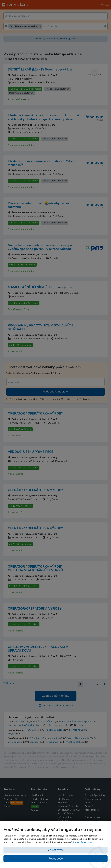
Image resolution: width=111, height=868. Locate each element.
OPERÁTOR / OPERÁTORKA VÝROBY (35, 413)
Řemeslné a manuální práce (77, 722)
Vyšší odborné (15, 742)
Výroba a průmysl (45, 722)
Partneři (89, 806)
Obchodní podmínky (95, 795)
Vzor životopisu (66, 795)
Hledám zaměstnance (15, 795)
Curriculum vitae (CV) (69, 810)
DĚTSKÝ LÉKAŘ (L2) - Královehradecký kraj (40, 69)
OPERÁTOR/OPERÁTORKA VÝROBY (35, 609)
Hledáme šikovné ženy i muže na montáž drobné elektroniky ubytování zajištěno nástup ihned (43, 117)
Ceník (13, 803)
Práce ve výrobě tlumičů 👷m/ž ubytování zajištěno (38, 205)
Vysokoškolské (74, 742)
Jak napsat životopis (68, 806)
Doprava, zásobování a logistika (24, 725)
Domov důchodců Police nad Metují (30, 339)
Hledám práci (38, 795)
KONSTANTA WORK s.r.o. (26, 423)
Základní (35, 742)
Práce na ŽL (77, 730)
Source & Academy (22, 79)
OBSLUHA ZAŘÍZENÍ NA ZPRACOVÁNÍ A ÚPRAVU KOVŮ (38, 649)
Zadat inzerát (10, 799)
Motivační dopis (66, 813)
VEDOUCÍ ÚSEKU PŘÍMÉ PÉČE (30, 452)
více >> (81, 725)
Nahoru (9, 683)
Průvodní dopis (65, 817)
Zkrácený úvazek (55, 730)
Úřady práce (64, 821)
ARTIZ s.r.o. (70, 656)
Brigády (12, 733)
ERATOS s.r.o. (71, 293)
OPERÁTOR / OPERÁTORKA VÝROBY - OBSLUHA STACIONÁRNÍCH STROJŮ (37, 568)
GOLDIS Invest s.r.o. (22, 580)
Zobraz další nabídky (56, 696)
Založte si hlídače (40, 799)
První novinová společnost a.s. (27, 258)
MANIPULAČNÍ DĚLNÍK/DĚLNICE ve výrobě (40, 287)
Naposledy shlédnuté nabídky (55, 705)
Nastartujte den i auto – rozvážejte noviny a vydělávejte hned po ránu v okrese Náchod (40, 247)
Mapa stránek (92, 810)
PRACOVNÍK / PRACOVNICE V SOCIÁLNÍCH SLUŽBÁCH (40, 327)
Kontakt (8, 806)
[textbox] (57, 16)
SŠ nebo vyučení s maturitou (45, 738)
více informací (85, 399)
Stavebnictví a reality (59, 725)
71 (98, 684)
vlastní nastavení (83, 842)
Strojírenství (22, 722)
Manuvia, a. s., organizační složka (29, 128)
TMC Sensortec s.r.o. (23, 618)
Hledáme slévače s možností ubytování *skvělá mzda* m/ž (42, 163)
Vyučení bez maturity (78, 738)
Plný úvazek (33, 730)
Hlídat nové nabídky (55, 392)
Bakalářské (53, 742)
